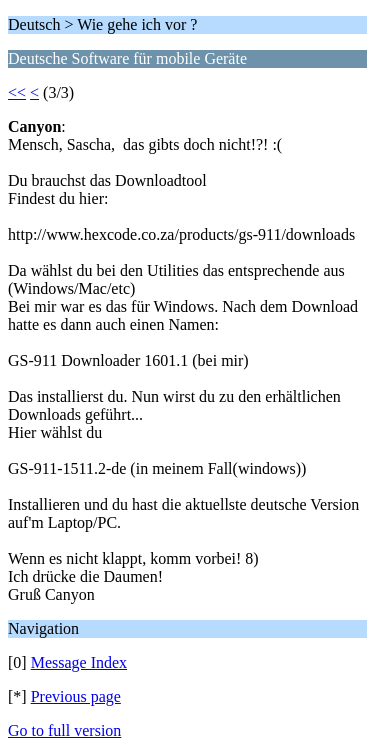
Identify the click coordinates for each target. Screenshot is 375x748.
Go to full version (64, 730)
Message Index (79, 662)
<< (17, 92)
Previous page (76, 696)
